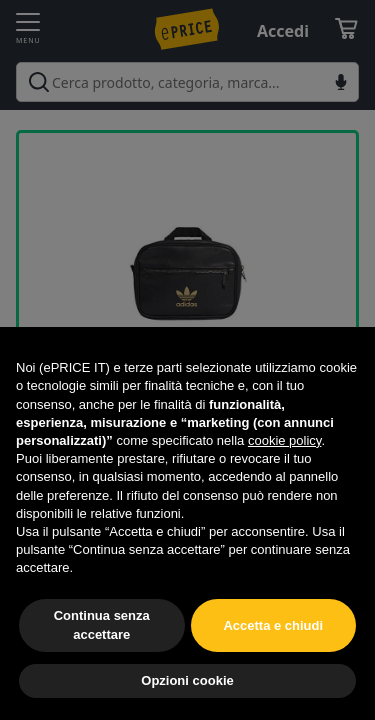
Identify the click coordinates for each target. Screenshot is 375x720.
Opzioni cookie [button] (187, 680)
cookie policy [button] (284, 440)
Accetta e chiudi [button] (273, 625)
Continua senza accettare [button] (102, 624)
